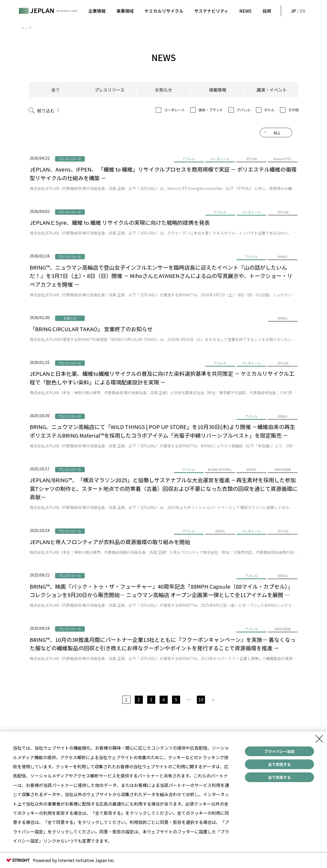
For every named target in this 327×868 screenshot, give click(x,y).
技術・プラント (211, 110)
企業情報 (97, 11)
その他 (293, 110)
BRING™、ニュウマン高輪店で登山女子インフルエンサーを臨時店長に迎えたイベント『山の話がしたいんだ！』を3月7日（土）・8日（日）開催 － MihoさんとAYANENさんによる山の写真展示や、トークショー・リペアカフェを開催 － (161, 276)
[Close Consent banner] (319, 739)
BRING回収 (283, 469)
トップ (26, 28)
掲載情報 (218, 90)
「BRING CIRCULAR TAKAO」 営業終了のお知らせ (91, 329)
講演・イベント (272, 90)
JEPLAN (251, 159)
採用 (267, 11)
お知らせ (164, 90)
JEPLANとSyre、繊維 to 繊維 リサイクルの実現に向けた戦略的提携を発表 (120, 222)
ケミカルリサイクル (164, 11)
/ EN (298, 11)
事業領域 (125, 11)
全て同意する (279, 777)
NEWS (245, 11)
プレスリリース (109, 90)
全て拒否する (279, 764)
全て (56, 90)
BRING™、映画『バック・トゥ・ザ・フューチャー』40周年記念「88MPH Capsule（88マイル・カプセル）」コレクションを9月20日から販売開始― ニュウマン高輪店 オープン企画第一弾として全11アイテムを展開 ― (161, 591)
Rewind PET (283, 159)
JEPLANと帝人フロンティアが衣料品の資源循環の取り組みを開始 (110, 542)
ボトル (269, 110)
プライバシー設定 (279, 751)
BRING (283, 257)
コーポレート (174, 110)
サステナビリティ (211, 11)
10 (201, 699)
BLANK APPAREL (220, 469)
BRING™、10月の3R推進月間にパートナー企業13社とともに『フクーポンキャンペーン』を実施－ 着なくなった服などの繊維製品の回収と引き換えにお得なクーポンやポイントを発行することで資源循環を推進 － (163, 644)
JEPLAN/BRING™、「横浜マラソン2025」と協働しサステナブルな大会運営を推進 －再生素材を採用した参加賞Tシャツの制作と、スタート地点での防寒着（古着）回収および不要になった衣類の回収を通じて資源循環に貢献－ (164, 488)
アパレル (244, 110)
